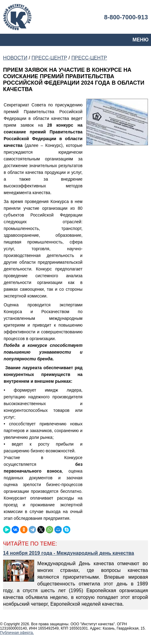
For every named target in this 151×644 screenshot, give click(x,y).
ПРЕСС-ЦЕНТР (49, 58)
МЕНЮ (141, 40)
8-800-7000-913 (126, 17)
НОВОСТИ (15, 58)
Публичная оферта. (17, 633)
